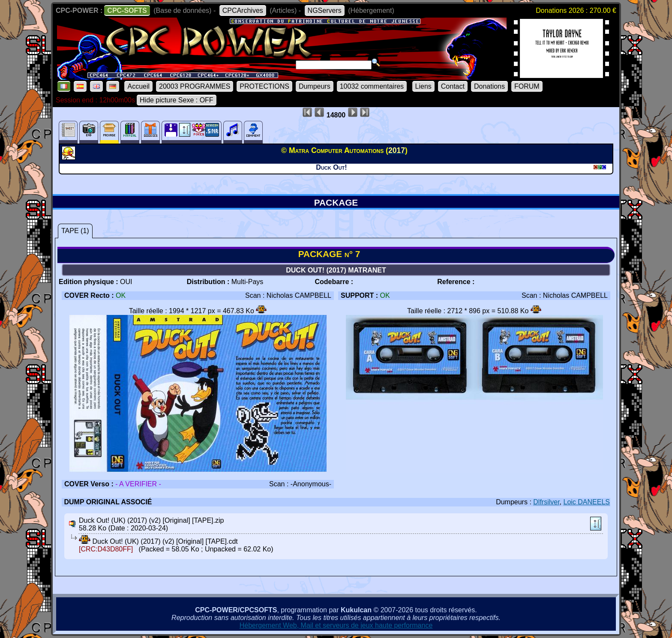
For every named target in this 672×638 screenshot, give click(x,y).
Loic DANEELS (587, 502)
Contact (453, 86)
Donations (489, 86)
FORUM (527, 86)
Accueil (138, 86)
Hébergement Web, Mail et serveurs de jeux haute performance (336, 625)
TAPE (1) (75, 231)
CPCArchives (243, 10)
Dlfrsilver (546, 502)
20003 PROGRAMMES (195, 86)
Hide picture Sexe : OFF (177, 100)
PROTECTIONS (264, 86)
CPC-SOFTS (127, 10)
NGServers (325, 10)
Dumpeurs (315, 86)
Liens (423, 86)
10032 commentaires (372, 86)
